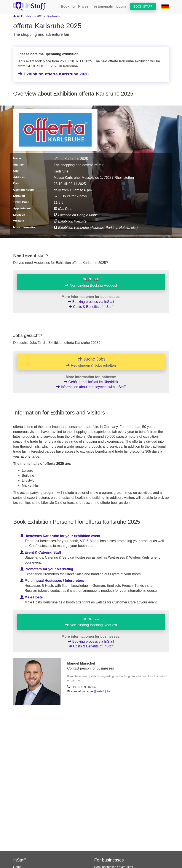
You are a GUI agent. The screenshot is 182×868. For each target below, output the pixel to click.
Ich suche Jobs (91, 362)
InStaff (19, 860)
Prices (83, 6)
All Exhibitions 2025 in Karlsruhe (37, 16)
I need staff (91, 282)
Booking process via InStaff (91, 302)
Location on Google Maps (76, 215)
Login (121, 6)
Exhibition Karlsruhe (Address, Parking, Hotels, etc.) (96, 228)
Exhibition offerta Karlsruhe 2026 (53, 74)
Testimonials (103, 6)
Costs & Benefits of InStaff (91, 307)
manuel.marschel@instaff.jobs (91, 691)
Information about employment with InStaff (91, 387)
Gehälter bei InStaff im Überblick (91, 382)
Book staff (143, 7)
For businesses (109, 860)
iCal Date (63, 209)
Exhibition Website (70, 221)
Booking (68, 6)
